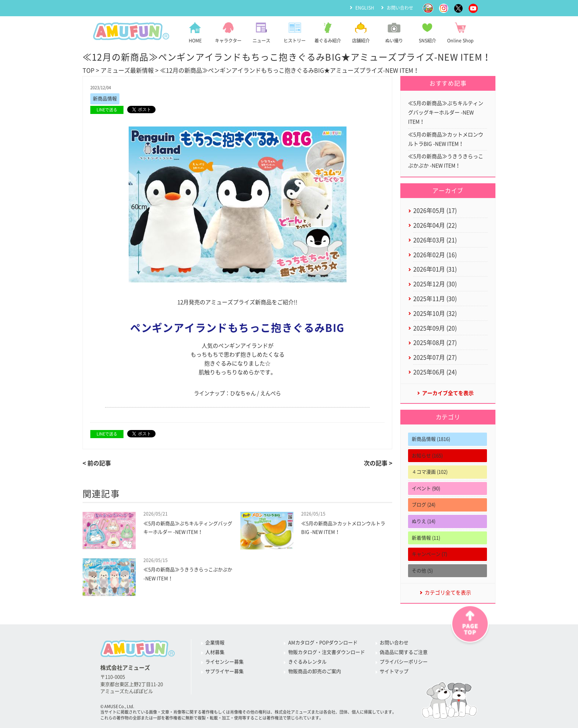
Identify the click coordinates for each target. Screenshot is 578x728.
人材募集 (215, 652)
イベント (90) (426, 488)
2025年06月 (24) (435, 372)
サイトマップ (394, 671)
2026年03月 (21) (435, 240)
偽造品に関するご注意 (404, 652)
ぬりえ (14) (424, 521)
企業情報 (215, 643)
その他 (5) (422, 571)
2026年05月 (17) (435, 211)
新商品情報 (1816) (431, 439)
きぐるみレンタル (307, 662)
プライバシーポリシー (404, 662)
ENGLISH (365, 8)
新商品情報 (105, 99)
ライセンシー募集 (224, 662)
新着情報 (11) (426, 538)
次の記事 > (378, 463)
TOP (88, 70)
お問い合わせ (400, 8)
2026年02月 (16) (435, 255)
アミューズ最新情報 (127, 70)
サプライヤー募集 (224, 671)
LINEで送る (107, 110)
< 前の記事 (97, 463)
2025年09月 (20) (435, 328)
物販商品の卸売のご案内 (315, 671)
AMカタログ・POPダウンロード (323, 643)
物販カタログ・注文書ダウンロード (327, 652)
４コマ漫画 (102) (430, 472)
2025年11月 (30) (435, 299)
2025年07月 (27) (435, 357)
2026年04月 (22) (435, 225)
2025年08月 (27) (435, 343)
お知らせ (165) (427, 456)
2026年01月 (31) (435, 269)
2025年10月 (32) (435, 313)
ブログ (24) (424, 505)
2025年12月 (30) (435, 284)
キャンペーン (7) (429, 554)
